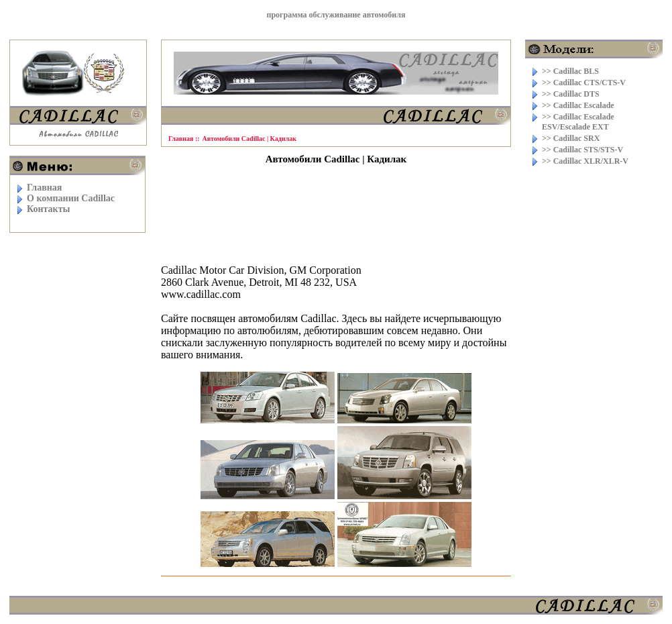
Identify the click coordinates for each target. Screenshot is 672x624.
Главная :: (184, 139)
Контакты (48, 209)
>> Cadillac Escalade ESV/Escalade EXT (578, 122)
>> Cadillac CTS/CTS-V (584, 83)
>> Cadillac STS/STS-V (582, 150)
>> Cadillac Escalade (578, 105)
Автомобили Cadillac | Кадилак (249, 139)
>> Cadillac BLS (570, 71)
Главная (44, 188)
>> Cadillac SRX (571, 138)
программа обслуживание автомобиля (336, 15)
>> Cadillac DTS (571, 94)
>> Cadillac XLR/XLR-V (585, 161)
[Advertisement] (336, 209)
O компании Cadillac (71, 198)
